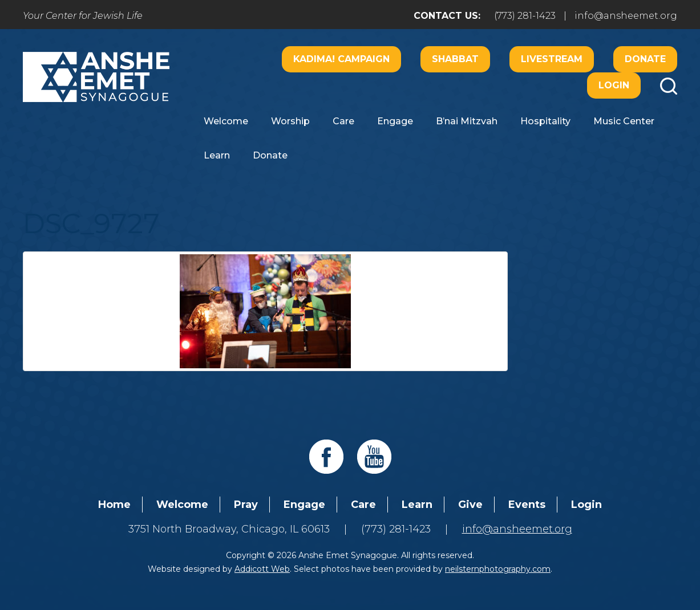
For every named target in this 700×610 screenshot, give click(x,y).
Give (470, 505)
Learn (217, 155)
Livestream (552, 59)
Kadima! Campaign (341, 59)
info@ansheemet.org (626, 16)
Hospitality (545, 121)
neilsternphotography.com (498, 569)
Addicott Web (262, 569)
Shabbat (455, 59)
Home (114, 505)
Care (343, 121)
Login (614, 85)
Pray (246, 505)
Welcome (226, 121)
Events (527, 505)
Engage (395, 121)
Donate (645, 59)
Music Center (624, 121)
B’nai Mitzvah (467, 121)
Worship (290, 121)
